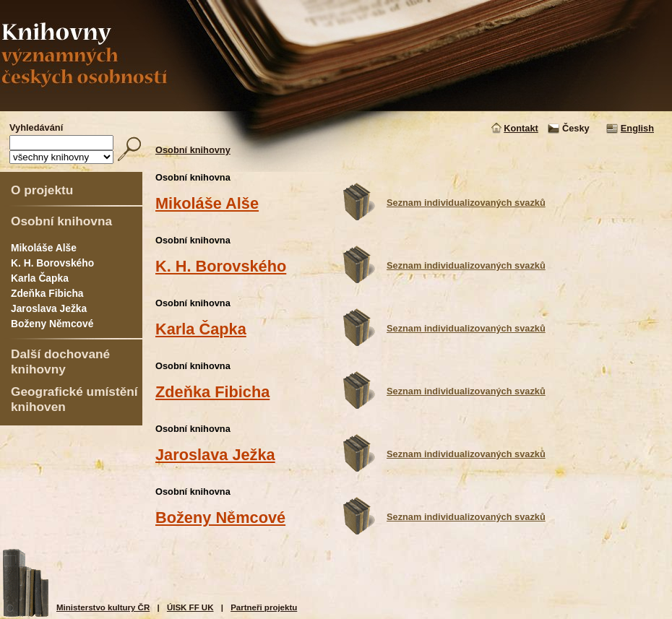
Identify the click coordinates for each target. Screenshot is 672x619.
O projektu (42, 190)
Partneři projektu (264, 607)
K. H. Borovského (52, 263)
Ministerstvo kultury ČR (103, 607)
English (637, 128)
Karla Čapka (40, 278)
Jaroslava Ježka (49, 308)
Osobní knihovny (193, 150)
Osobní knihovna (61, 221)
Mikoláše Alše (44, 248)
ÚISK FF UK (190, 607)
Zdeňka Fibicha (47, 293)
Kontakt (521, 128)
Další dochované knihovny (60, 362)
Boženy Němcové (52, 324)
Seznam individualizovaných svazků (466, 203)
